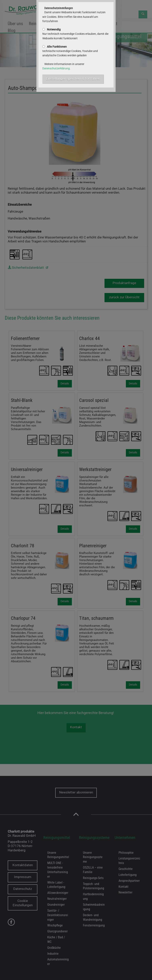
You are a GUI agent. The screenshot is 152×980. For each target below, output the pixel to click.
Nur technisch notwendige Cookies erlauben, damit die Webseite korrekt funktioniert (75, 34)
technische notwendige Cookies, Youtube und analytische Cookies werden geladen (70, 51)
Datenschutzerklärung (56, 68)
